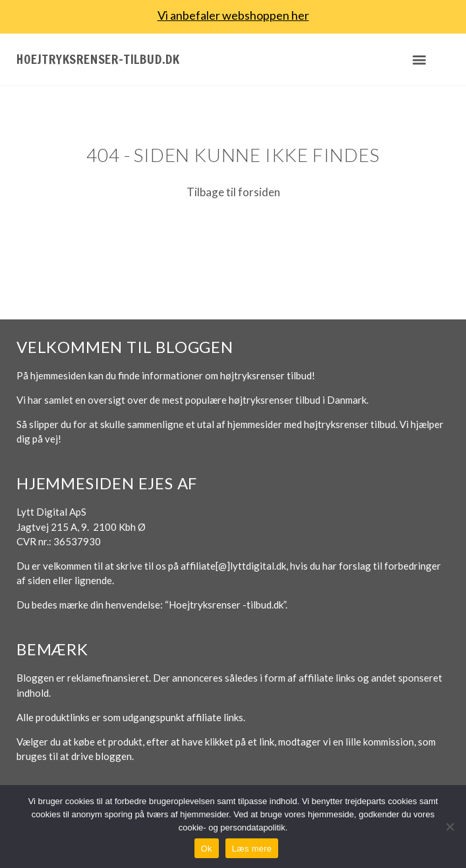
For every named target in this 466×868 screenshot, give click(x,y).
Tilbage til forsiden (233, 192)
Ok (207, 849)
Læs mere (252, 849)
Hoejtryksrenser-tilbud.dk (98, 59)
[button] (420, 59)
